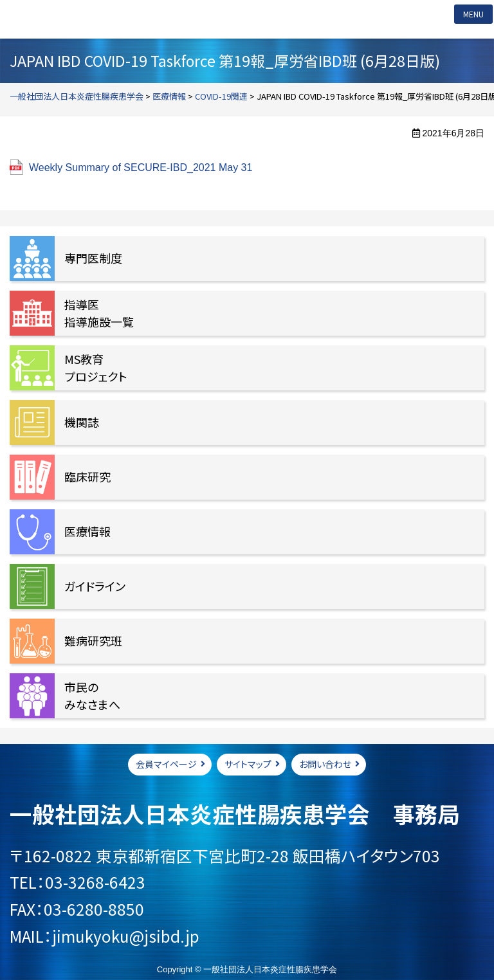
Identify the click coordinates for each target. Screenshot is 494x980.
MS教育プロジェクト (96, 367)
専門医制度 (93, 258)
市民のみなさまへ (92, 695)
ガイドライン (95, 586)
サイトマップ (248, 764)
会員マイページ (166, 764)
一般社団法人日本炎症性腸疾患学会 (93, 19)
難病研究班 (93, 640)
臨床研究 (87, 476)
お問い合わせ (325, 764)
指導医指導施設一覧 (99, 313)
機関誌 (82, 422)
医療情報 (87, 531)
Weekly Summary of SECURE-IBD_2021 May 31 (141, 168)
